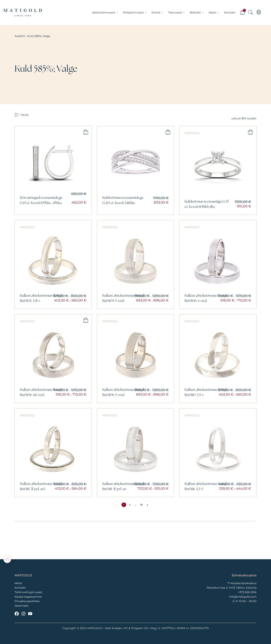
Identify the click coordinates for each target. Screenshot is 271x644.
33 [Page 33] (141, 505)
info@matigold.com (243, 597)
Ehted (157, 13)
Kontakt (230, 13)
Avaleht (20, 36)
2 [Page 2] (130, 505)
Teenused (176, 13)
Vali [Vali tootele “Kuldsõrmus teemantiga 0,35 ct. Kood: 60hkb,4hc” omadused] (250, 132)
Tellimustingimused (28, 592)
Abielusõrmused (105, 13)
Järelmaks (22, 606)
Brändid (197, 13)
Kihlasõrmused (135, 13)
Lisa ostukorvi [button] (86, 132)
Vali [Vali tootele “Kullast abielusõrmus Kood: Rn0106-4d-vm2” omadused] (86, 320)
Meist (18, 583)
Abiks (214, 13)
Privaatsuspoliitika (27, 601)
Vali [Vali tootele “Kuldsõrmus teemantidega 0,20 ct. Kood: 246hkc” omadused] (168, 132)
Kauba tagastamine (28, 597)
